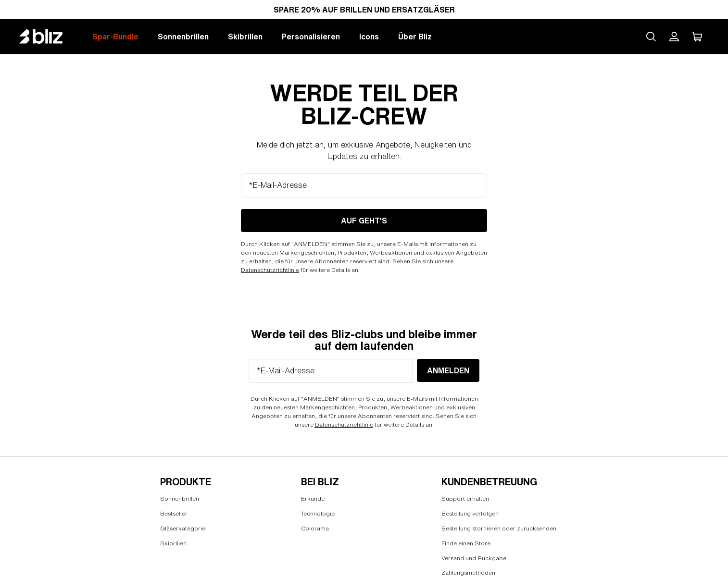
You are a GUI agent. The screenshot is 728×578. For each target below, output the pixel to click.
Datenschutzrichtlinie (270, 270)
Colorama (315, 528)
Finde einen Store (466, 543)
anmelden (448, 370)
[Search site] (651, 37)
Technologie (318, 513)
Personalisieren (311, 37)
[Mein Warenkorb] (697, 37)
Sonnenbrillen (183, 37)
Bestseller (174, 513)
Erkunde (313, 498)
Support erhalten (465, 498)
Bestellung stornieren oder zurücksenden (499, 528)
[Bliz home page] (48, 37)
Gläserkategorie (183, 528)
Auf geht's (364, 221)
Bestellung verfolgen (470, 513)
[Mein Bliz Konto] (674, 37)
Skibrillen (245, 37)
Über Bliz (415, 37)
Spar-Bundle (115, 37)
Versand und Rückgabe (474, 558)
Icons (369, 37)
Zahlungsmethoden (468, 572)
